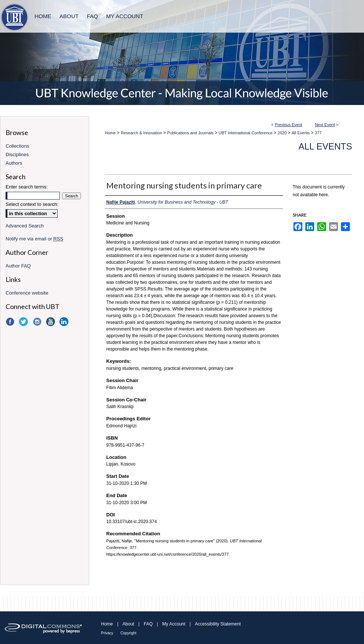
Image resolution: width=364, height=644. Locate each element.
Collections (17, 146)
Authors (14, 163)
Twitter (24, 322)
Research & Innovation (142, 133)
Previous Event (289, 125)
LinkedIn (65, 322)
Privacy (107, 633)
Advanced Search (25, 226)
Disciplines (17, 155)
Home (110, 133)
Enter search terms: (27, 187)
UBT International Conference (246, 133)
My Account (174, 624)
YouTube (51, 322)
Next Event (325, 125)
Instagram (38, 322)
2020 (283, 133)
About (128, 624)
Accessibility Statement (218, 624)
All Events (301, 133)
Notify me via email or (34, 239)
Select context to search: (32, 204)
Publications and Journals (191, 133)
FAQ (148, 624)
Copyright (128, 633)
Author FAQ (18, 266)
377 (318, 133)
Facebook (11, 322)
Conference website (27, 293)
